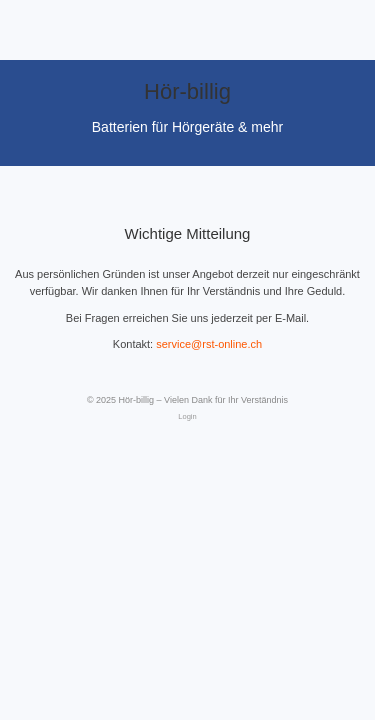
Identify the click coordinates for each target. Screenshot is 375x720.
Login (187, 416)
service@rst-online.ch (209, 344)
